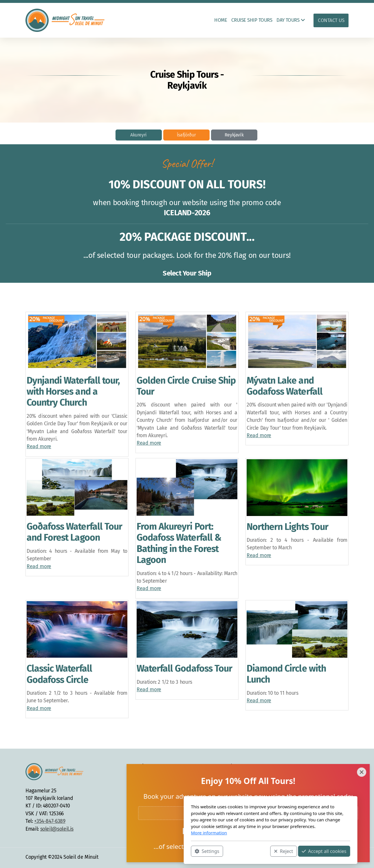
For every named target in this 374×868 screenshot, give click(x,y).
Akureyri (139, 135)
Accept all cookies (241, 851)
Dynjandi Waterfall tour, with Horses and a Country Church (73, 392)
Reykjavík (234, 135)
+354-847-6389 (50, 821)
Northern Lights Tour (287, 527)
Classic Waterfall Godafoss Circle (59, 674)
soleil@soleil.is (57, 829)
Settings (123, 851)
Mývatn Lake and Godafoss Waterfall (285, 386)
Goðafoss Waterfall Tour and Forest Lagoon (74, 532)
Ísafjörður (186, 135)
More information (125, 833)
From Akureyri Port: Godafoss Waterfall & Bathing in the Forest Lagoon (179, 543)
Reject (200, 851)
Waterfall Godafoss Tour (184, 668)
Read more (39, 447)
